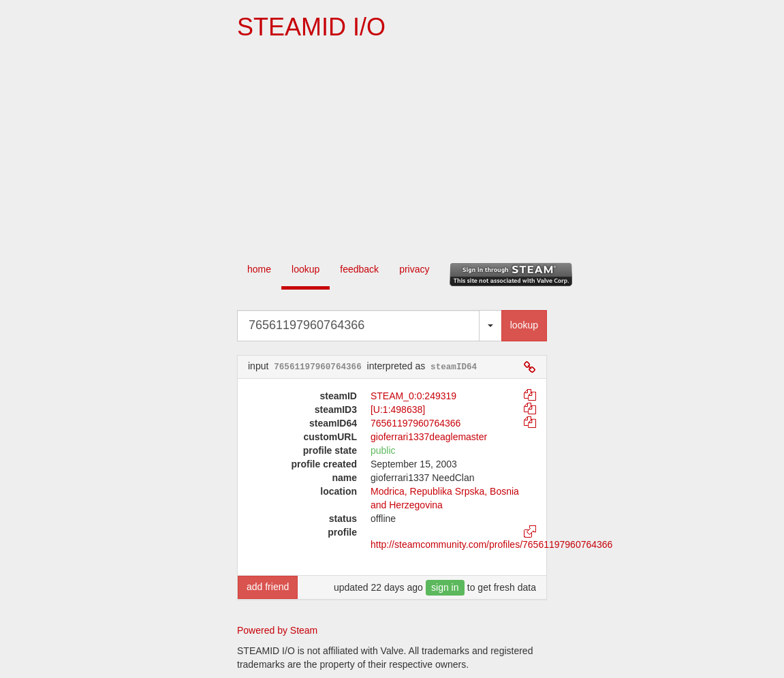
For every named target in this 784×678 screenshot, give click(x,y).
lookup (305, 269)
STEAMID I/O (311, 27)
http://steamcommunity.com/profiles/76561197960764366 (491, 544)
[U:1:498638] (398, 410)
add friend (268, 587)
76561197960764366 (415, 423)
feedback (359, 269)
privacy (414, 269)
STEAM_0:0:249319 (413, 396)
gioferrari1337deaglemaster (429, 437)
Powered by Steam (277, 630)
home (259, 269)
